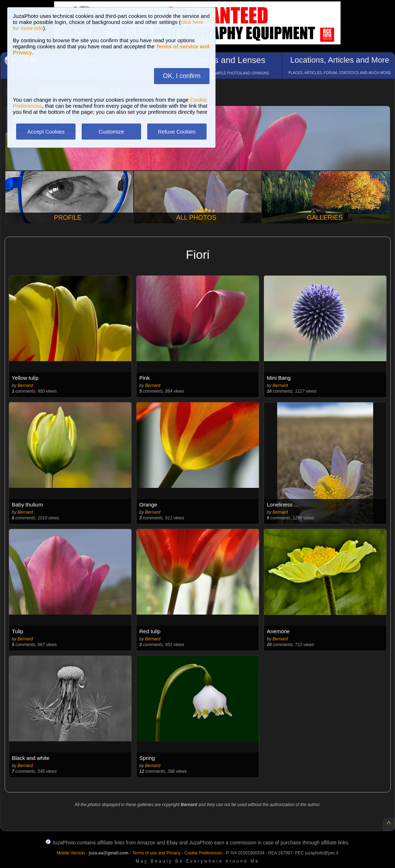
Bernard (25, 385)
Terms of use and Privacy (156, 853)
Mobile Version (71, 853)
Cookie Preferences (203, 853)
